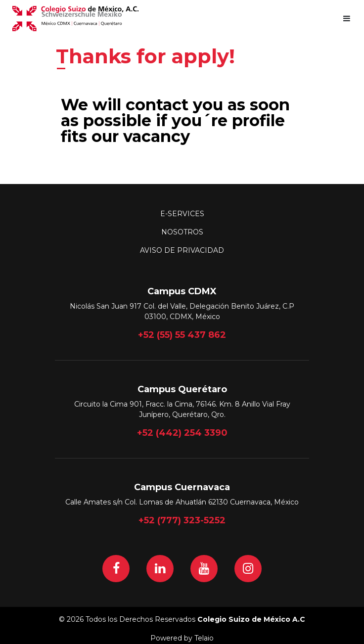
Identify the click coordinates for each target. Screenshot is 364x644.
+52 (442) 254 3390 (182, 433)
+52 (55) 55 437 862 (182, 335)
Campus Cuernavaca (182, 487)
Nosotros (182, 232)
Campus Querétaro (182, 389)
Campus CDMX (182, 291)
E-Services (182, 214)
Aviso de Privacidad (182, 250)
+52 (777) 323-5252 (182, 520)
